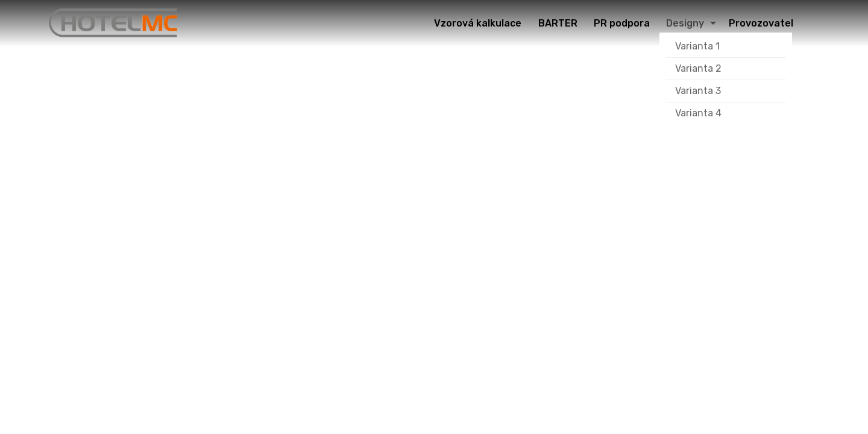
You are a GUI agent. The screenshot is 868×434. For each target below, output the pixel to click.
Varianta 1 (697, 46)
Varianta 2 (698, 68)
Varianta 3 (698, 91)
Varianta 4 (698, 113)
